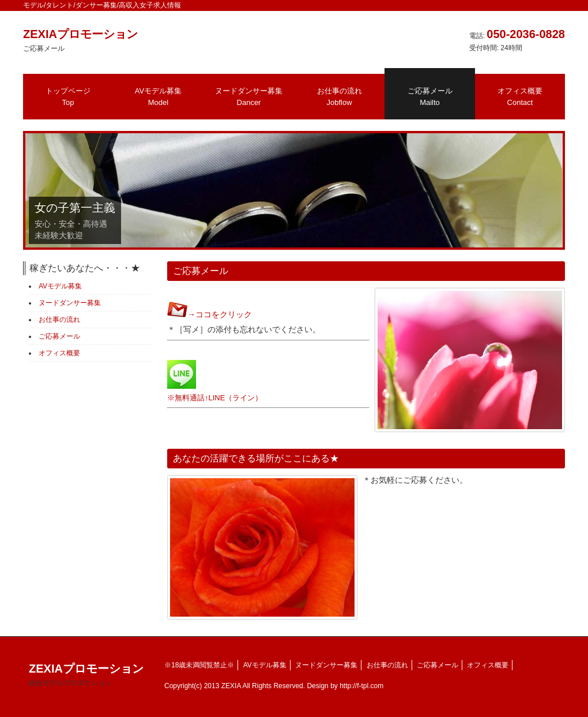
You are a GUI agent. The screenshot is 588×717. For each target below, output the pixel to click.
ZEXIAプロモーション (86, 675)
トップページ (68, 97)
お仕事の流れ (340, 97)
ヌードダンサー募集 (249, 97)
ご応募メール (430, 97)
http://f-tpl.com (361, 686)
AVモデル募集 (158, 97)
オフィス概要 (520, 97)
